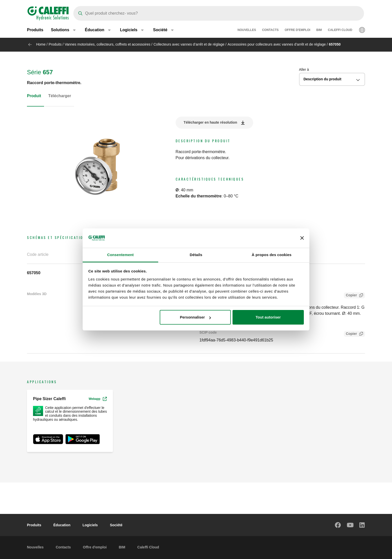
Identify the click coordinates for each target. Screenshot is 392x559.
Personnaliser (195, 317)
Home (41, 44)
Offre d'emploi (298, 30)
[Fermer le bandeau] (302, 238)
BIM (319, 30)
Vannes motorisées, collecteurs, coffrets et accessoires (108, 44)
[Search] (219, 13)
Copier (350, 296)
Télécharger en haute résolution (210, 122)
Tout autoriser (268, 317)
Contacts (270, 30)
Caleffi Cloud (340, 30)
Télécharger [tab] (60, 96)
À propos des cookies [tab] (272, 255)
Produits (35, 30)
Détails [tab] (196, 255)
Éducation (62, 525)
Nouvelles (247, 30)
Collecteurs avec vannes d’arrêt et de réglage (189, 44)
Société (116, 525)
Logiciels (90, 525)
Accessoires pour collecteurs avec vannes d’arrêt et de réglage (277, 44)
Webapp (98, 399)
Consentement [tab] (120, 255)
